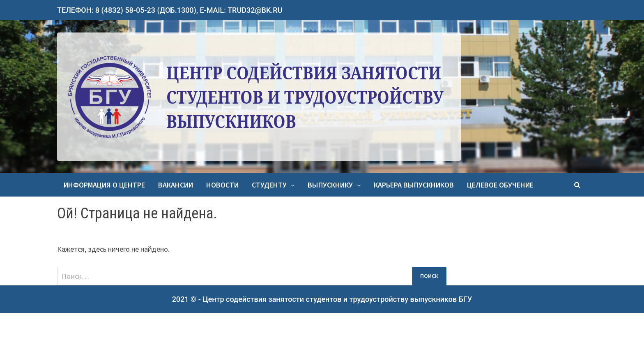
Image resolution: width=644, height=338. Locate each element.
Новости (222, 185)
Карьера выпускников (414, 185)
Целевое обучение (500, 185)
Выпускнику (330, 185)
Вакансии (176, 185)
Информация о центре (104, 185)
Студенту (269, 185)
